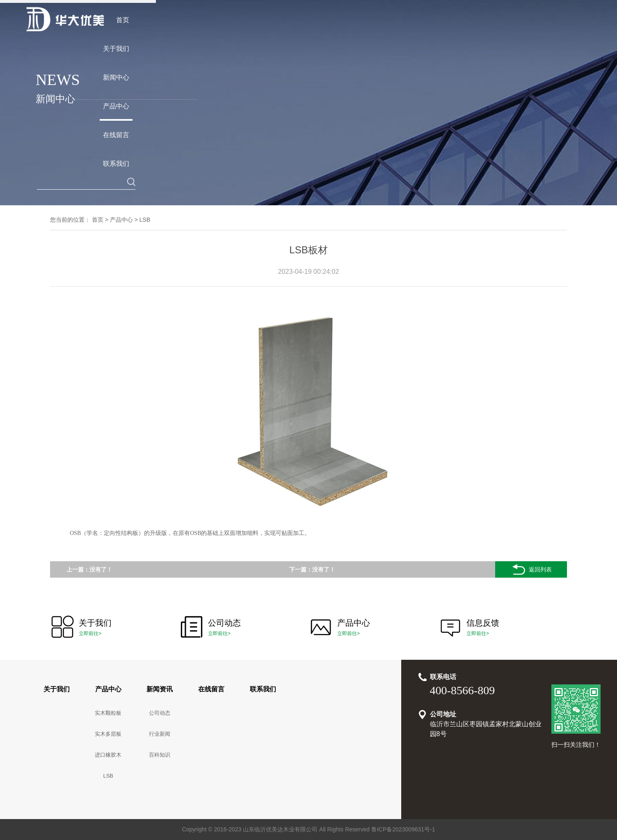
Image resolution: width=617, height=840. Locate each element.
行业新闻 (160, 734)
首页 (98, 220)
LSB (145, 220)
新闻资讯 (160, 689)
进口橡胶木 (108, 755)
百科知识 (160, 755)
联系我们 (263, 689)
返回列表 (531, 569)
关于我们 (57, 689)
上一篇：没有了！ (89, 569)
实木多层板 (108, 734)
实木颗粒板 (108, 713)
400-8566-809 (463, 690)
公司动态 (160, 713)
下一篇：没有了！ (312, 569)
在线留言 (211, 689)
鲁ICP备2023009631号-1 (403, 829)
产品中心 (121, 220)
